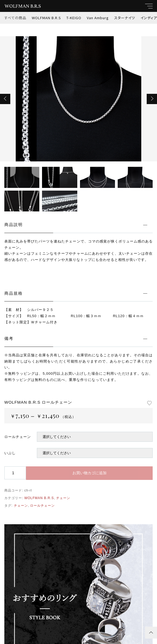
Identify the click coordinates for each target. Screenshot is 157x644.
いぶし (10, 453)
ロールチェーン (18, 437)
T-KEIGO (74, 18)
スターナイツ (125, 18)
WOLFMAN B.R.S (46, 18)
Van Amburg (98, 18)
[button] (5, 99)
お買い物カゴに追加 (89, 473)
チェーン (63, 498)
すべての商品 (15, 18)
